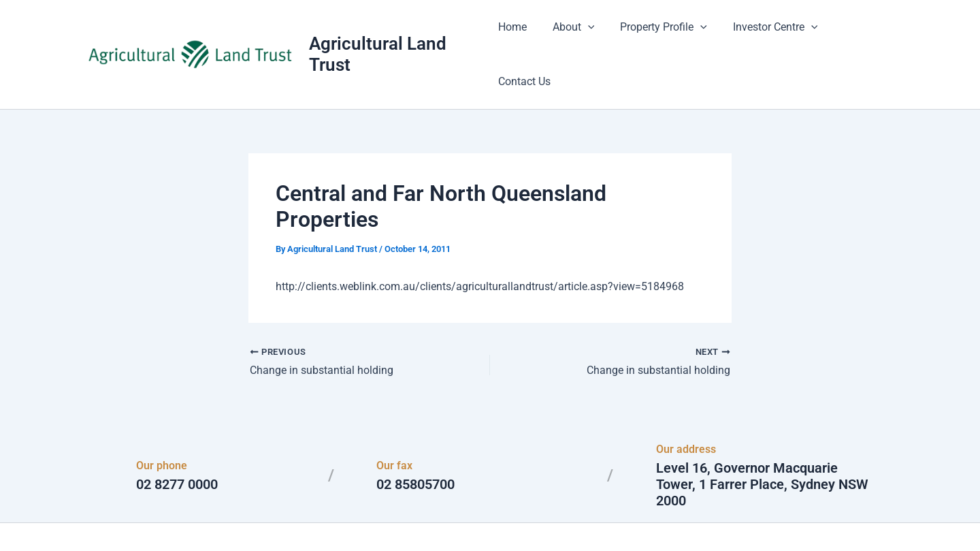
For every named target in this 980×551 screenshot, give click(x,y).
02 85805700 (415, 444)
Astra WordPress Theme (622, 517)
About (577, 34)
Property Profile (664, 34)
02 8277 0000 (177, 444)
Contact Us (861, 34)
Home (520, 34)
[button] (591, 34)
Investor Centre (771, 34)
